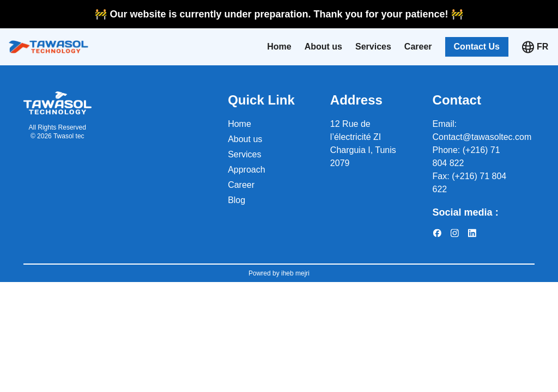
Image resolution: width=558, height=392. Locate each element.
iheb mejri (295, 273)
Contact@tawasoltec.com (482, 137)
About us (323, 47)
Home (279, 47)
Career (418, 47)
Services (373, 47)
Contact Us (477, 47)
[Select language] (543, 47)
